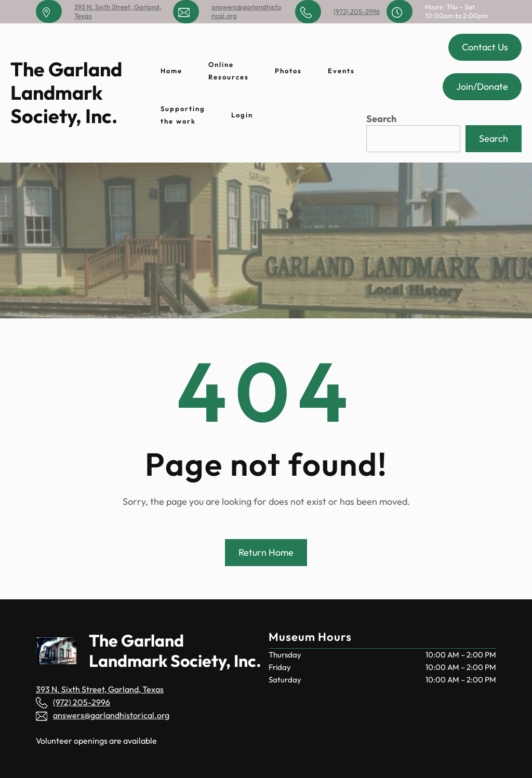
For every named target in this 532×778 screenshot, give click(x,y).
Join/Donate (482, 86)
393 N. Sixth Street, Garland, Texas (100, 689)
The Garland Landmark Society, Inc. (66, 92)
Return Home (266, 552)
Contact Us (485, 47)
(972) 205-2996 (357, 11)
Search (381, 119)
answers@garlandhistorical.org (111, 715)
